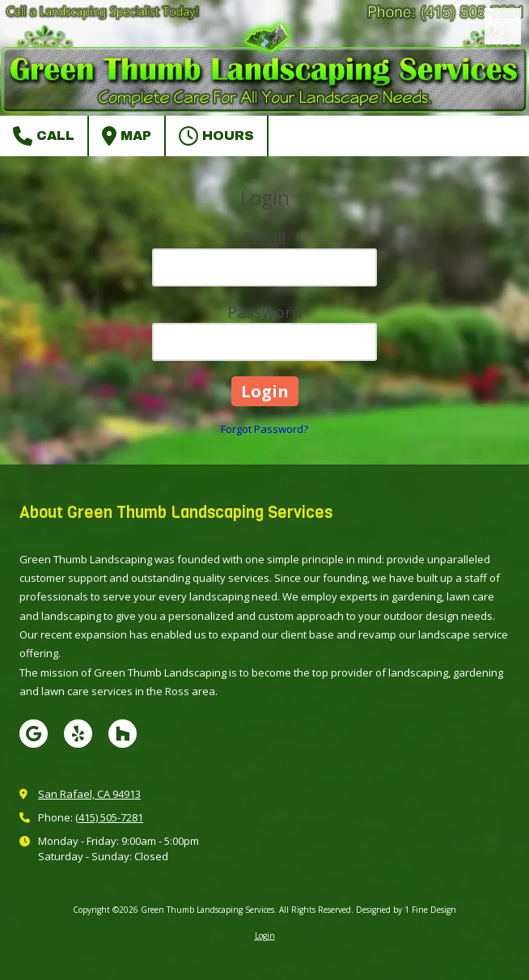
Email (265, 238)
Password (264, 312)
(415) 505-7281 (109, 817)
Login (265, 935)
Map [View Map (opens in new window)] (127, 136)
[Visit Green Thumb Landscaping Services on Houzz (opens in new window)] (123, 734)
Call (44, 136)
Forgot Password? (264, 429)
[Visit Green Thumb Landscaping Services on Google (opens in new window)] (34, 734)
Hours (216, 136)
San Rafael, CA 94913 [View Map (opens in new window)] (89, 794)
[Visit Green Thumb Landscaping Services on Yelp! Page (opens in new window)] (78, 734)
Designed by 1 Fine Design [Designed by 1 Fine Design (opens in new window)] (406, 910)
